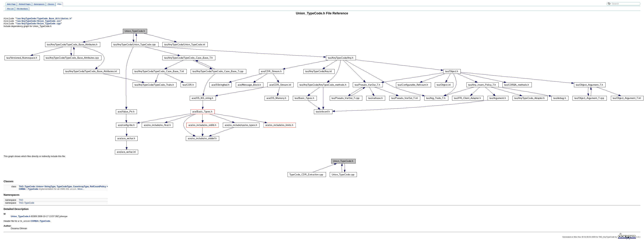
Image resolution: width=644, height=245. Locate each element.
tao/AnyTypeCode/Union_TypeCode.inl (39, 22)
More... (81, 191)
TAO (21, 202)
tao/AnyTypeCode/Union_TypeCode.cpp (39, 25)
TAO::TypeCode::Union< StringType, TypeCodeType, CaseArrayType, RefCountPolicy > (63, 188)
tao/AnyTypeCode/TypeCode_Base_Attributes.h (44, 19)
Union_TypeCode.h (21, 218)
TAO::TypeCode (27, 205)
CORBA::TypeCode (29, 191)
